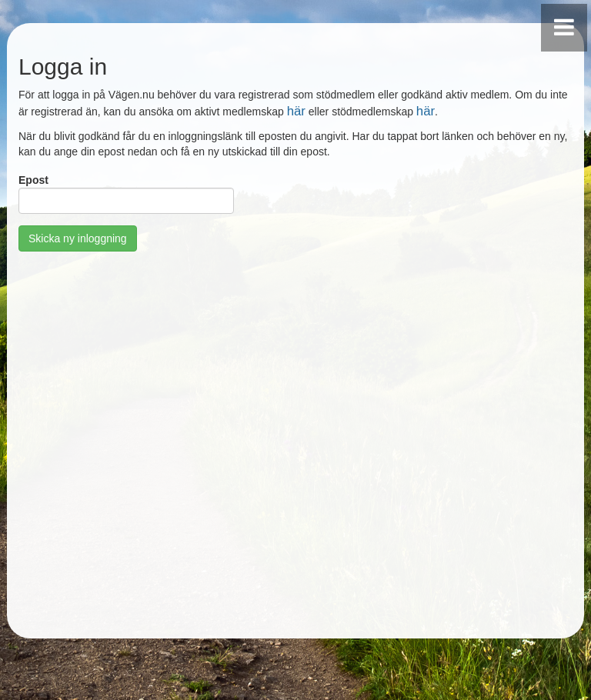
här (296, 111)
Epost (33, 180)
